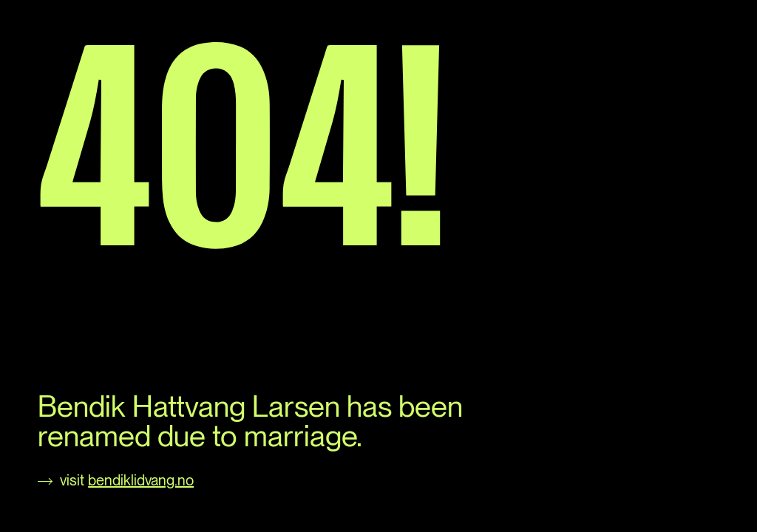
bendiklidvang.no (141, 480)
